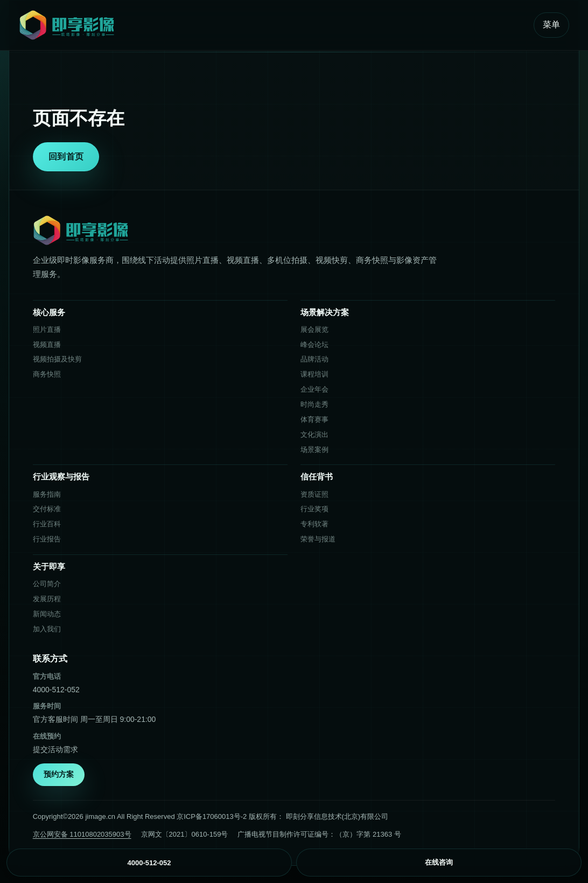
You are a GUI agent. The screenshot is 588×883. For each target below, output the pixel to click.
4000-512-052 (56, 690)
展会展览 (314, 329)
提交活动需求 (55, 749)
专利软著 (314, 524)
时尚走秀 (314, 404)
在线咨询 (439, 862)
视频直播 (47, 345)
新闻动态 (47, 614)
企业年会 (314, 389)
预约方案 (59, 774)
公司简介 (47, 584)
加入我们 (47, 629)
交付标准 (47, 509)
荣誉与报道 (318, 539)
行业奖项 (314, 509)
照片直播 (47, 329)
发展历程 (47, 599)
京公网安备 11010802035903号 (82, 834)
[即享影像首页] (271, 25)
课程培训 (314, 374)
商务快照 (47, 374)
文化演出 (314, 434)
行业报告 (47, 539)
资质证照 (314, 494)
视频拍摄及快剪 (57, 359)
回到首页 (66, 157)
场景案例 (314, 450)
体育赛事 (314, 419)
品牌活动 (314, 359)
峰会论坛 (314, 345)
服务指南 (47, 494)
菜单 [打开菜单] (551, 25)
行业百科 (47, 524)
